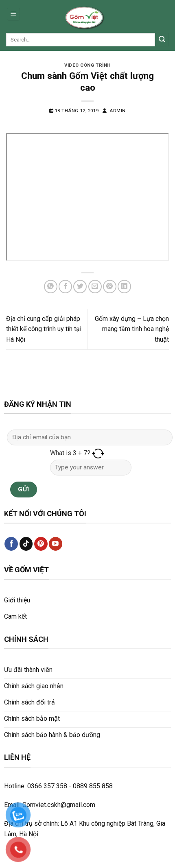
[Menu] (14, 14)
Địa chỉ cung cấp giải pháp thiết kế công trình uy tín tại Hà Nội (44, 329)
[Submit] (162, 40)
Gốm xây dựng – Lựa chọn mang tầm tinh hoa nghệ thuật (132, 329)
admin (118, 111)
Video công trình (87, 65)
